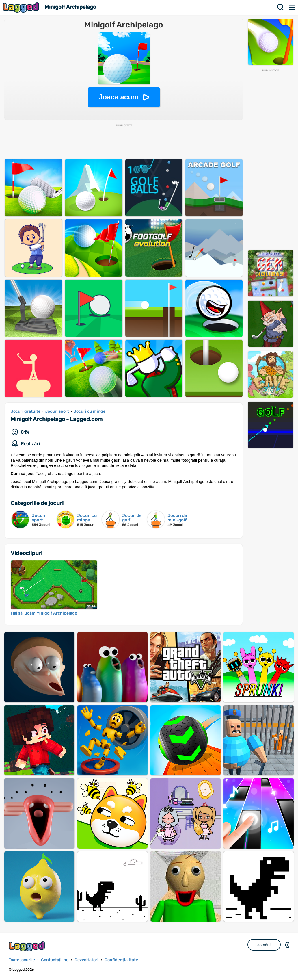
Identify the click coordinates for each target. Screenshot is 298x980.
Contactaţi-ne (55, 960)
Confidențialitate (121, 960)
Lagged (22, 7)
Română (264, 945)
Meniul (292, 7)
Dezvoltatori (86, 960)
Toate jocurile (22, 960)
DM (288, 945)
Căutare (281, 7)
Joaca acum (119, 97)
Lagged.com (27, 946)
